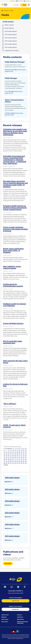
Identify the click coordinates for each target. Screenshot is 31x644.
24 (9, 452)
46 (9, 456)
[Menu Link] (29, 5)
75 (24, 459)
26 (13, 452)
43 (26, 454)
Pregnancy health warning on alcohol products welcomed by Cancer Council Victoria (15, 208)
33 (4, 454)
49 (15, 456)
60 (15, 457)
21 (26, 450)
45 (7, 456)
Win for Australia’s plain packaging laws (12, 342)
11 (4, 450)
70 (13, 459)
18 (19, 450)
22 (4, 452)
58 (11, 457)
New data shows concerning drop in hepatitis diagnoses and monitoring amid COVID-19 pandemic (15, 184)
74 (22, 459)
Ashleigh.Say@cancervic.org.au (14, 113)
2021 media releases (12, 536)
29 (19, 452)
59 (13, 457)
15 (13, 450)
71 (15, 459)
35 (9, 454)
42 (24, 454)
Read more (8, 482)
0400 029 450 (9, 71)
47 (11, 456)
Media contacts (9, 25)
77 (4, 461)
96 (22, 463)
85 (22, 461)
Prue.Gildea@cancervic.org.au (14, 91)
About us (13, 1)
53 (24, 456)
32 (26, 452)
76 (26, 459)
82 (15, 461)
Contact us (20, 617)
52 (22, 456)
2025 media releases (12, 489)
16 (15, 450)
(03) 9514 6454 (9, 115)
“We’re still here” (10, 404)
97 (24, 463)
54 (26, 456)
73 (19, 459)
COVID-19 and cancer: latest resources (14, 426)
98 (26, 463)
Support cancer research (15, 606)
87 (26, 461)
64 (24, 457)
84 (19, 461)
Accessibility (20, 1)
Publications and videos (12, 51)
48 (13, 456)
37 (13, 454)
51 (19, 456)
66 (4, 459)
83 (17, 461)
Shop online (5, 622)
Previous (9, 448)
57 (9, 457)
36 (11, 454)
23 (7, 452)
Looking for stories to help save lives (15, 385)
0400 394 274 (9, 93)
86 (24, 461)
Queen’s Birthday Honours (13, 323)
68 (9, 459)
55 (4, 457)
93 (15, 463)
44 (4, 456)
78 (7, 461)
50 (17, 456)
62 (19, 457)
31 (24, 452)
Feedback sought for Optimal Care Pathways (14, 305)
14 (11, 450)
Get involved (5, 619)
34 (7, 454)
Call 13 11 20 (15, 601)
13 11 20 (16, 5)
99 (4, 465)
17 (17, 450)
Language (27, 1)
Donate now (16, 609)
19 (22, 450)
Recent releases (9, 28)
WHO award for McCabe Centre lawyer (15, 362)
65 (26, 457)
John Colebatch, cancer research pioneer (12, 267)
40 (19, 454)
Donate (24, 5)
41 (22, 454)
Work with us (20, 619)
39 (17, 454)
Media (12, 11)
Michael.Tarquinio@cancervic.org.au (15, 70)
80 (11, 461)
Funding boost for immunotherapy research (13, 285)
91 (11, 463)
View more (8, 563)
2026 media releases (12, 478)
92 (13, 463)
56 (7, 457)
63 (22, 457)
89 (7, 463)
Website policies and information (22, 622)
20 (24, 450)
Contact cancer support (16, 598)
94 (17, 463)
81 (13, 461)
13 (9, 450)
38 (15, 454)
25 (11, 452)
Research (4, 617)
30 (22, 452)
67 (7, 459)
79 (9, 461)
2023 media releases (12, 513)
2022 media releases (12, 524)
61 (17, 457)
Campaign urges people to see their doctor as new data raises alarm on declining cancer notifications (15, 132)
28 (17, 452)
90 (9, 463)
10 (26, 448)
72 (17, 459)
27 (15, 452)
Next (7, 465)
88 (4, 463)
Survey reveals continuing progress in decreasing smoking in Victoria (15, 229)
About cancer (5, 615)
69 (11, 459)
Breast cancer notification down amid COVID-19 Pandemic (13, 250)
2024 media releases (12, 501)
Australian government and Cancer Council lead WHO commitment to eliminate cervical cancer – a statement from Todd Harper (15, 160)
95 (19, 463)
